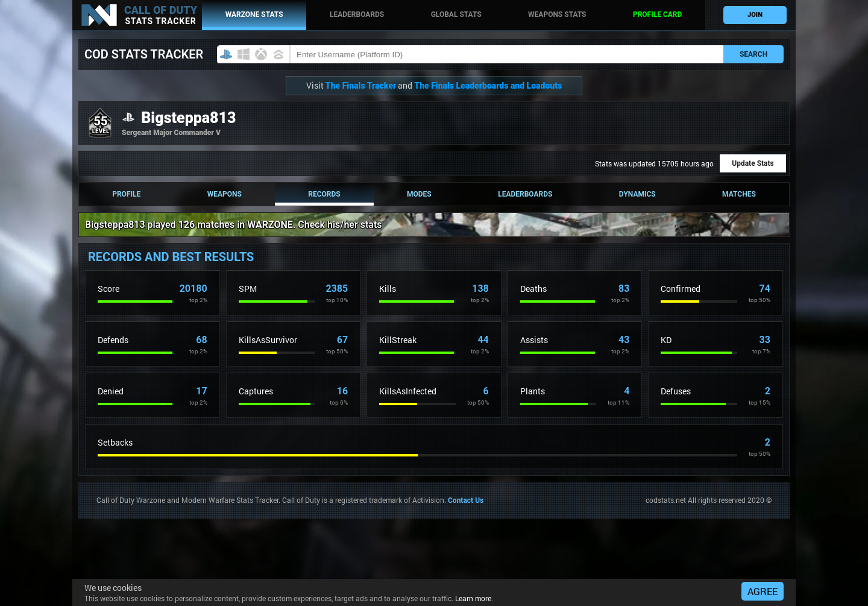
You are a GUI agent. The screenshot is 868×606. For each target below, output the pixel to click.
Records (324, 194)
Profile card (657, 14)
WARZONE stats (254, 14)
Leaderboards (357, 14)
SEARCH (753, 54)
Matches (739, 194)
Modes (419, 194)
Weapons (225, 194)
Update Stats (753, 163)
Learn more (473, 598)
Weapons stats (557, 14)
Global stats (456, 14)
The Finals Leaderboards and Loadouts (488, 86)
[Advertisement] (298, 546)
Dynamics (637, 194)
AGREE (763, 591)
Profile (126, 194)
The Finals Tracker (361, 86)
